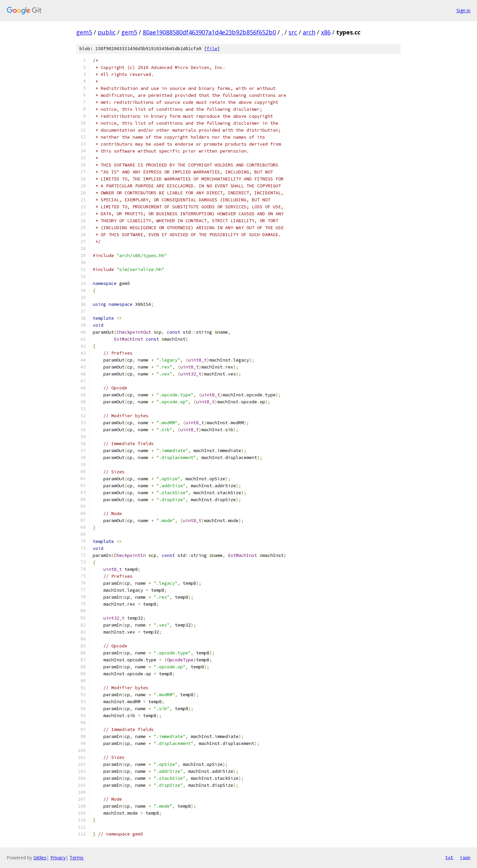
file (212, 49)
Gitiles (40, 858)
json (465, 857)
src (293, 32)
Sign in (463, 10)
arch (309, 32)
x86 (326, 32)
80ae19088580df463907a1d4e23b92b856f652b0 (209, 32)
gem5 (84, 32)
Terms (77, 858)
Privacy (58, 858)
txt (449, 857)
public (107, 32)
